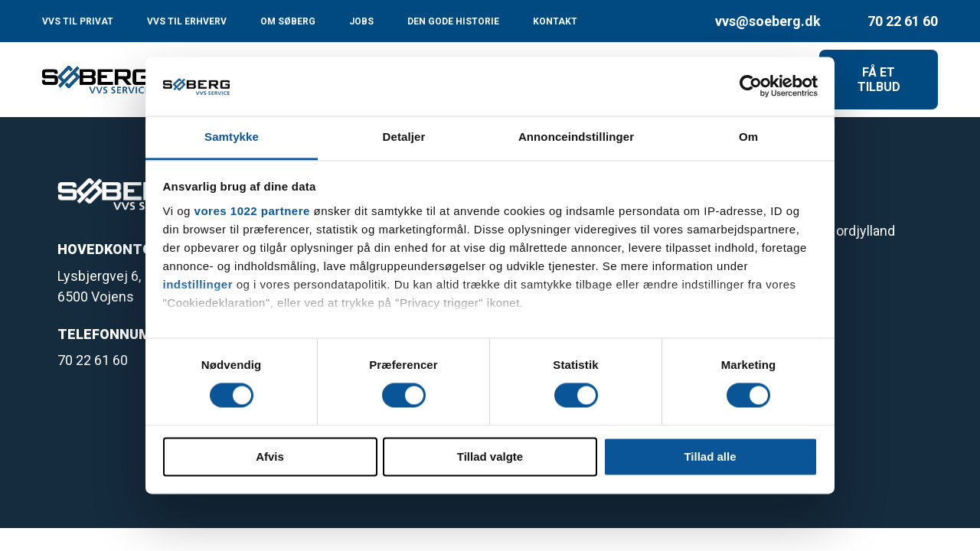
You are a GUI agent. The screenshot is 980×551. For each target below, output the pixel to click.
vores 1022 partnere (252, 211)
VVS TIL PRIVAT (78, 21)
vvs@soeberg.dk (768, 21)
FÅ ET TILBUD (879, 80)
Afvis (270, 456)
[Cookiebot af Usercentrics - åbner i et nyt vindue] (751, 86)
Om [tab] (748, 137)
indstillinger (198, 284)
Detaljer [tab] (404, 137)
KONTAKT (555, 21)
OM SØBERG (288, 21)
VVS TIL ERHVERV (187, 21)
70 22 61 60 (903, 21)
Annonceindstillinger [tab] (576, 137)
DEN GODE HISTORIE (453, 21)
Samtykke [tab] (232, 137)
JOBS (361, 21)
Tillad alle (710, 456)
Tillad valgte (490, 456)
